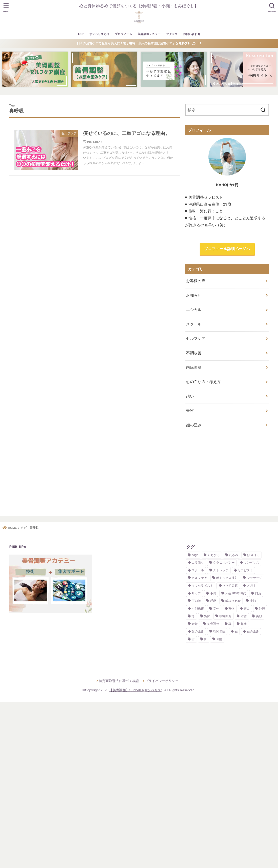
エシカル (194, 310)
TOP (81, 34)
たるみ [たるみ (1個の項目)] (234, 555)
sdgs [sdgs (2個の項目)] (195, 555)
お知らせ (194, 295)
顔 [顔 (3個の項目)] (236, 631)
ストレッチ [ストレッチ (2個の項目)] (221, 570)
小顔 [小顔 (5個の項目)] (253, 601)
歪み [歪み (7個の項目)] (247, 609)
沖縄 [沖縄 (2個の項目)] (262, 609)
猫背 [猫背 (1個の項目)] (207, 616)
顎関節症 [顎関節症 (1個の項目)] (219, 631)
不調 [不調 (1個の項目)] (213, 593)
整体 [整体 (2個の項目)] (232, 609)
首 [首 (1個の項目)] (193, 639)
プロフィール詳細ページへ (227, 249)
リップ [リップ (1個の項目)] (196, 593)
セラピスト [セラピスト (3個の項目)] (245, 570)
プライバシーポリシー (162, 681)
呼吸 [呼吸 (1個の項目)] (213, 601)
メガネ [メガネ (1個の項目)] (252, 586)
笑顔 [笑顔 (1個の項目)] (259, 616)
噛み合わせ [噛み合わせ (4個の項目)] (233, 601)
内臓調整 (194, 368)
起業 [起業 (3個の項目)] (244, 624)
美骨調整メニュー (149, 34)
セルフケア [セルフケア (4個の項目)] (199, 578)
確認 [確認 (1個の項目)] (244, 616)
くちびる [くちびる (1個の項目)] (214, 555)
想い (190, 396)
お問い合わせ (192, 34)
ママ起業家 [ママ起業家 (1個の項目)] (230, 586)
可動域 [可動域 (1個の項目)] (196, 601)
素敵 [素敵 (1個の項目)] (195, 624)
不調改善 (194, 353)
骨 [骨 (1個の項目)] (205, 639)
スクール (194, 324)
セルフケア (196, 338)
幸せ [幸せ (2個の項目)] (216, 609)
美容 (190, 411)
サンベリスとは (99, 34)
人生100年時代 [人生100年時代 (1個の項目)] (236, 593)
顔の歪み (194, 425)
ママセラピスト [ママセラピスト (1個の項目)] (202, 586)
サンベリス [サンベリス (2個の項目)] (252, 563)
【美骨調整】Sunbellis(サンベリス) (136, 690)
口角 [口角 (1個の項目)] (258, 593)
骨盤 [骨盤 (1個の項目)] (219, 639)
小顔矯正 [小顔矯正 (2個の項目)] (198, 609)
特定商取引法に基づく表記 (119, 681)
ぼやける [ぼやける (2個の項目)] (253, 555)
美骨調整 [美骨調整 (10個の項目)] (213, 624)
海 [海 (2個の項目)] (193, 616)
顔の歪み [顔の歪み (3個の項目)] (253, 631)
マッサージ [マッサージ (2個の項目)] (255, 578)
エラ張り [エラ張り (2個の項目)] (198, 563)
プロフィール (123, 34)
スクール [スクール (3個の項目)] (198, 570)
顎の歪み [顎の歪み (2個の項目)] (198, 631)
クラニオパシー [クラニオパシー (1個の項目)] (224, 563)
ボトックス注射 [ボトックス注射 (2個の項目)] (227, 578)
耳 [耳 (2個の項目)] (230, 624)
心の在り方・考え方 (203, 382)
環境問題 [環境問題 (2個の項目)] (225, 616)
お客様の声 (196, 281)
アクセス (172, 34)
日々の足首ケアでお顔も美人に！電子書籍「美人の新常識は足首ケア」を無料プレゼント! (139, 43)
